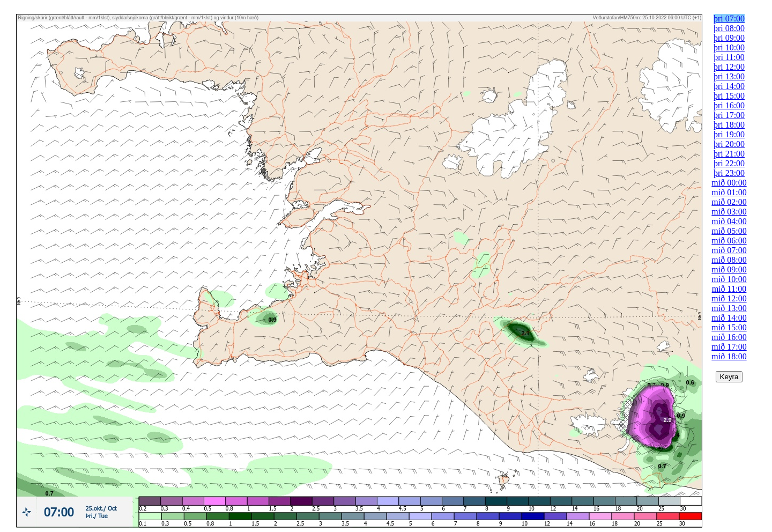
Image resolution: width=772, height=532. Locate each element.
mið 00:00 (729, 183)
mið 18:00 (729, 356)
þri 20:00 (729, 144)
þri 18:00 (729, 125)
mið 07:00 (729, 250)
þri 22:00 (729, 163)
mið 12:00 (729, 298)
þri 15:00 (729, 96)
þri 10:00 (729, 47)
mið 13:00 (729, 308)
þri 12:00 (729, 67)
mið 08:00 (729, 260)
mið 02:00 (729, 202)
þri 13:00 (729, 76)
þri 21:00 (729, 154)
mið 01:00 (729, 192)
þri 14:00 (729, 86)
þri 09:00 (729, 38)
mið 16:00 (729, 337)
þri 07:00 (729, 19)
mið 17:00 (729, 347)
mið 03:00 (729, 212)
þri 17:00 (729, 115)
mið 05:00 (729, 231)
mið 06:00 (729, 241)
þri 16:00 (729, 105)
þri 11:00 (729, 57)
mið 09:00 (729, 269)
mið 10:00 (729, 279)
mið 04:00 (729, 221)
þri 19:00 (729, 134)
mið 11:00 (729, 289)
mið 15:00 (729, 327)
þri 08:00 (729, 28)
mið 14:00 (729, 318)
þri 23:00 (729, 173)
